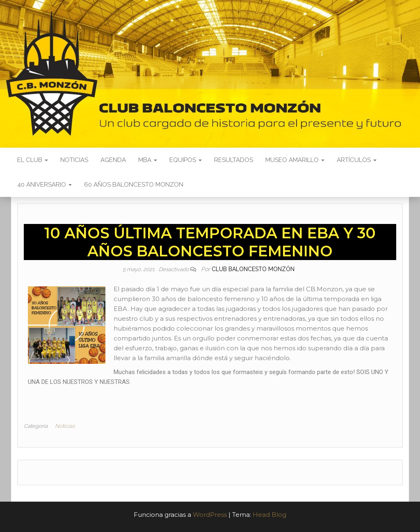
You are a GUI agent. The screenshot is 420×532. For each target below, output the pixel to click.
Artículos (357, 160)
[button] (210, 392)
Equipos (186, 160)
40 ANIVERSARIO (45, 185)
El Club (33, 160)
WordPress (210, 515)
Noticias (74, 160)
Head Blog (269, 515)
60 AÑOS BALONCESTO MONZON (134, 185)
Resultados (234, 160)
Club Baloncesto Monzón (253, 269)
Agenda (113, 160)
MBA (148, 160)
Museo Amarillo (295, 160)
